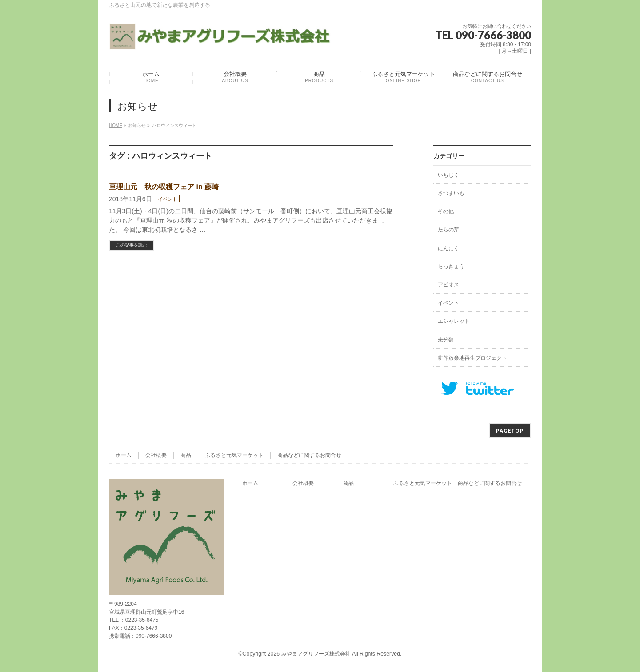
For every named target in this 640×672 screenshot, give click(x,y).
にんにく (448, 248)
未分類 (446, 340)
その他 (446, 211)
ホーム (124, 455)
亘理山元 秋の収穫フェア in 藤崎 (164, 187)
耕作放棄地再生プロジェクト (472, 358)
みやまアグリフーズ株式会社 (316, 654)
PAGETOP (510, 431)
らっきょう (451, 266)
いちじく (448, 175)
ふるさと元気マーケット (234, 455)
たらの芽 (448, 230)
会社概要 (156, 455)
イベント (168, 199)
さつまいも (451, 193)
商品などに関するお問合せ (309, 455)
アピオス (448, 285)
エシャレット (454, 321)
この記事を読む (132, 245)
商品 (186, 455)
